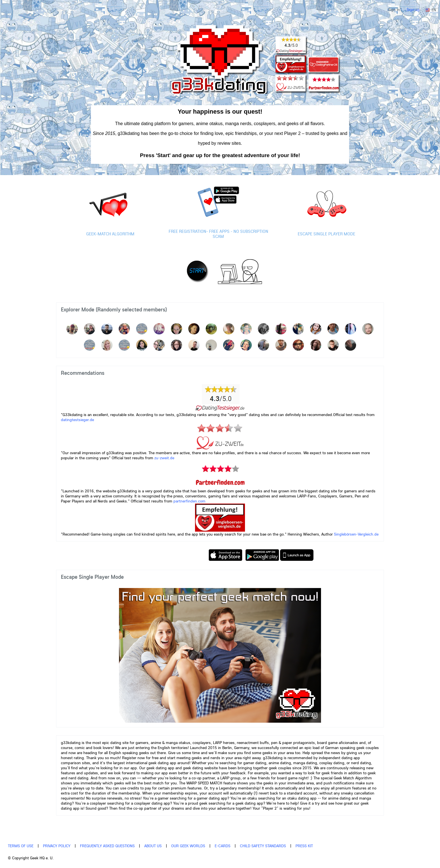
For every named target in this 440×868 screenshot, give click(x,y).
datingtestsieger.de (77, 420)
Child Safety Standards (263, 846)
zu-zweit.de (164, 458)
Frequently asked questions (107, 846)
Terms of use (21, 846)
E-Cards (223, 846)
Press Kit (304, 846)
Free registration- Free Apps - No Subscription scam (218, 234)
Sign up (413, 10)
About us (153, 846)
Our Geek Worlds (188, 846)
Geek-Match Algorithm (110, 234)
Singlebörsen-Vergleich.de (356, 534)
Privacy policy (57, 846)
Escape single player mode (326, 234)
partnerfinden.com (189, 501)
